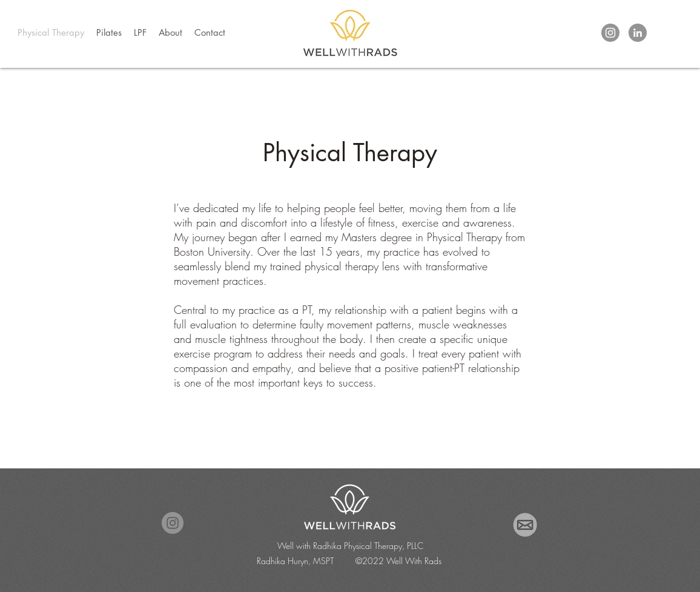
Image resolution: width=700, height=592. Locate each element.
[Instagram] (610, 33)
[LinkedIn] (638, 33)
